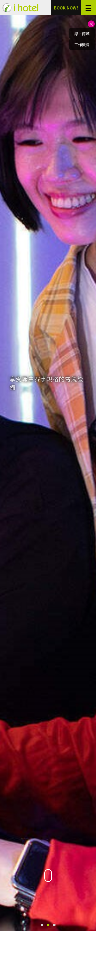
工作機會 (82, 44)
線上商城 (82, 33)
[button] (42, 925)
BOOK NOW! (66, 8)
